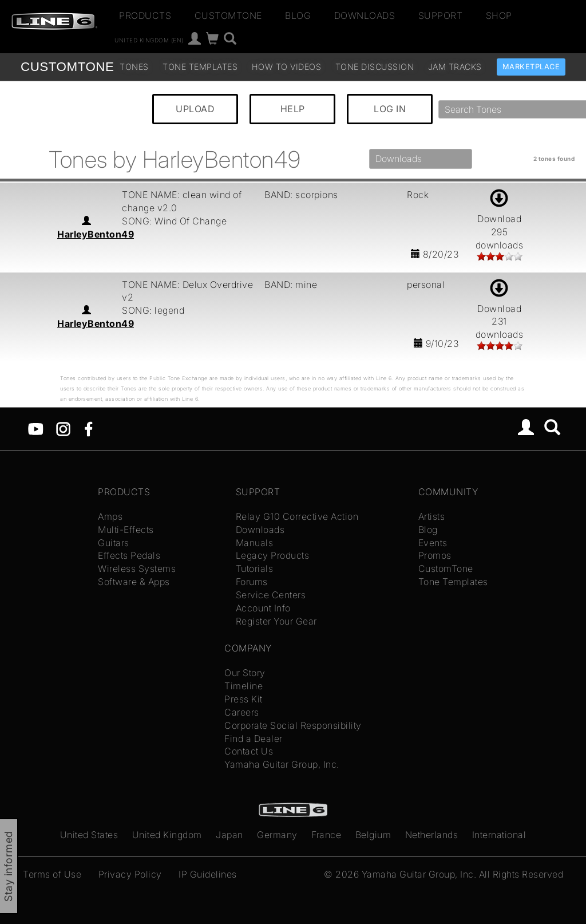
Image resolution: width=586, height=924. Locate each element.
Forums (252, 582)
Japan (229, 835)
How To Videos (287, 67)
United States (89, 835)
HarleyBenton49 (96, 234)
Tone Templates (200, 67)
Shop (499, 15)
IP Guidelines (208, 874)
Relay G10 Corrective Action (297, 516)
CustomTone (228, 15)
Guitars (114, 543)
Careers (242, 712)
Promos (435, 555)
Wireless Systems (137, 568)
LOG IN (390, 109)
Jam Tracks (455, 67)
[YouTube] (36, 428)
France (326, 835)
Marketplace (531, 67)
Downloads (365, 15)
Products (145, 15)
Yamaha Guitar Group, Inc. (282, 764)
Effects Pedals (129, 555)
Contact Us (249, 751)
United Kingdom (167, 835)
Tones (134, 67)
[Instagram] (63, 428)
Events (433, 543)
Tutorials (255, 568)
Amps (110, 516)
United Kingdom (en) (149, 40)
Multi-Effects (126, 530)
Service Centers (271, 595)
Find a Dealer (254, 739)
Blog (298, 15)
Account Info (263, 608)
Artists (432, 516)
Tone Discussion (375, 67)
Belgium (373, 835)
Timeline (243, 686)
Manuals (255, 543)
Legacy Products (273, 555)
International (499, 835)
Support (441, 15)
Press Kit (243, 699)
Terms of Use (52, 874)
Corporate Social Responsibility (293, 725)
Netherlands (432, 835)
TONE (67, 67)
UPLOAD (195, 109)
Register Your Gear (276, 621)
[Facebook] (88, 428)
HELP (293, 109)
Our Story (245, 673)
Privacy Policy (130, 874)
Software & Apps (134, 582)
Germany (277, 835)
